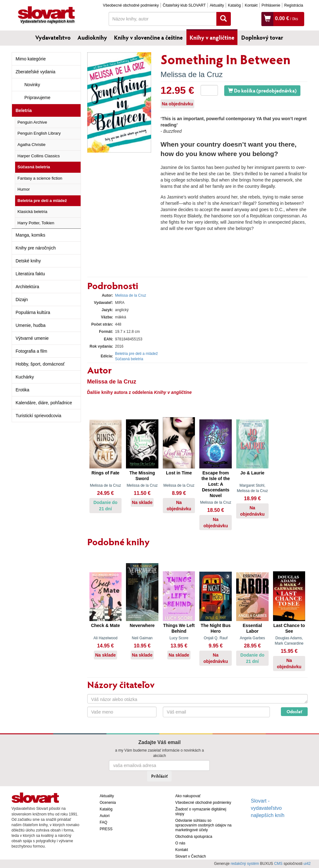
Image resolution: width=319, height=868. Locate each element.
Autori (105, 816)
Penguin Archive (32, 122)
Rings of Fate (105, 473)
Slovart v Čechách (191, 856)
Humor (24, 189)
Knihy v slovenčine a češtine (148, 37)
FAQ (104, 822)
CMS (278, 864)
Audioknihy (92, 37)
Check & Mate (105, 625)
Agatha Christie (32, 145)
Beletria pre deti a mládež (42, 201)
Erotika (23, 390)
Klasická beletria (33, 212)
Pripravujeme (37, 98)
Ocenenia (108, 803)
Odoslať (294, 711)
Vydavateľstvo (53, 37)
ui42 (307, 864)
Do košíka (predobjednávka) (262, 90)
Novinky (32, 85)
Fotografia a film (31, 351)
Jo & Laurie (252, 473)
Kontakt (251, 5)
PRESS (106, 829)
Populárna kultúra (33, 312)
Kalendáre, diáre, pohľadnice (44, 403)
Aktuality (217, 5)
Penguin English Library (39, 133)
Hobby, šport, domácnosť (40, 364)
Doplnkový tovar (262, 37)
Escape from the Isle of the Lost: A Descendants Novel (216, 484)
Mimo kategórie (31, 59)
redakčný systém (245, 864)
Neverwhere (142, 625)
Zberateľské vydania (36, 72)
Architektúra (28, 287)
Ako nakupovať (188, 796)
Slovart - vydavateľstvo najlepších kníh (268, 808)
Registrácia (293, 5)
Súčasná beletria (34, 167)
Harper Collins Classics (39, 156)
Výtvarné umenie (32, 338)
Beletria (24, 110)
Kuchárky (25, 377)
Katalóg (234, 5)
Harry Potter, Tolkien (36, 223)
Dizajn (22, 300)
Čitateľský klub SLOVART (184, 5)
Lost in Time (179, 473)
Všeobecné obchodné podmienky (131, 5)
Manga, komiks (31, 235)
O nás (180, 843)
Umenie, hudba (31, 325)
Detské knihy (28, 261)
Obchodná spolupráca (194, 837)
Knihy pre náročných (36, 248)
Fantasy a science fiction (40, 178)
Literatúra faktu (30, 274)
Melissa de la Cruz (192, 74)
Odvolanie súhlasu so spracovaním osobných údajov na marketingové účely (204, 825)
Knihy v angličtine (212, 37)
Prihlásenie (271, 5)
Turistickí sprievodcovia (39, 416)
